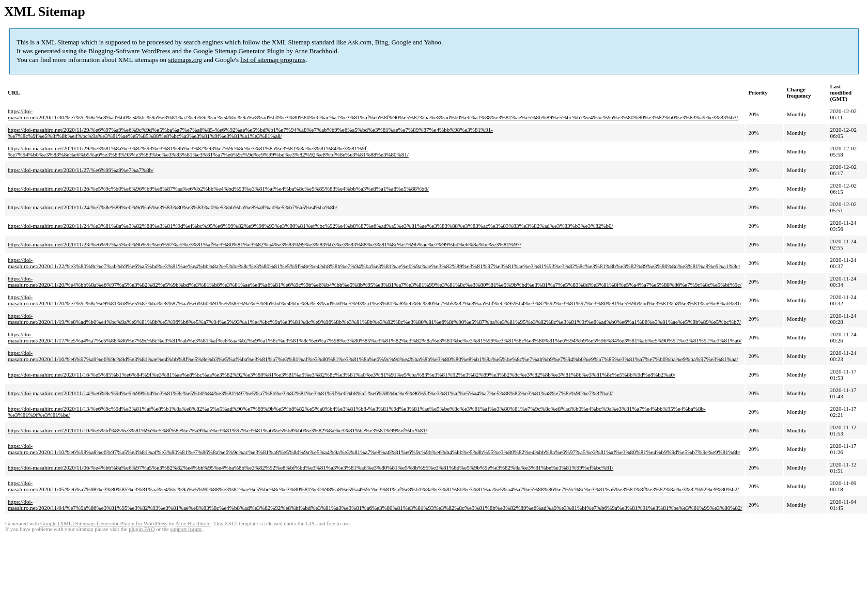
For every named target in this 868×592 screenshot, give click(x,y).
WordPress (156, 51)
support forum (186, 529)
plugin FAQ (142, 529)
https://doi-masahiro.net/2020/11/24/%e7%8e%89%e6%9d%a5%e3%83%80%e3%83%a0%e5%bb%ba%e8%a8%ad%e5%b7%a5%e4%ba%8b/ (173, 207)
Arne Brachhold (315, 51)
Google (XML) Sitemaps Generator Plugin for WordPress (104, 524)
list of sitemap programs (273, 60)
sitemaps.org (185, 60)
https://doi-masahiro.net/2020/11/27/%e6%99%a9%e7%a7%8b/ (81, 170)
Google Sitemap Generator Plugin (239, 51)
